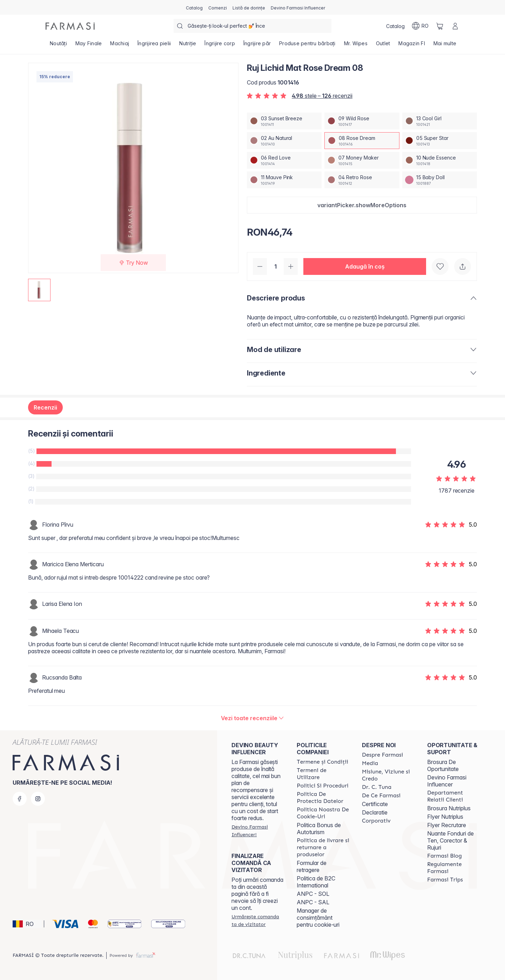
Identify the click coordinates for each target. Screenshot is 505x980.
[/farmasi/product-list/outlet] (383, 46)
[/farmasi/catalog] (194, 7)
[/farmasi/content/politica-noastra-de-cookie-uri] (323, 813)
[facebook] (20, 799)
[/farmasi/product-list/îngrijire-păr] (257, 46)
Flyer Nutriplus (445, 817)
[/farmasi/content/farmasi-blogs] (445, 856)
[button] (362, 205)
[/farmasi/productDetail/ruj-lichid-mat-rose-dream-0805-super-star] (440, 141)
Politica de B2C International (316, 882)
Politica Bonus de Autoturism (319, 829)
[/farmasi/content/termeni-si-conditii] (322, 762)
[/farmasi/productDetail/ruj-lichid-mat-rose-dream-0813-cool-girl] (440, 121)
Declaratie (375, 812)
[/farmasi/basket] (440, 26)
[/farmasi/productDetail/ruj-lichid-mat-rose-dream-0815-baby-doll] (440, 180)
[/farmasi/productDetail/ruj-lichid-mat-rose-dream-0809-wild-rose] (362, 121)
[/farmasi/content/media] (370, 763)
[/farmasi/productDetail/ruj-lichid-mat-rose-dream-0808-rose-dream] (362, 141)
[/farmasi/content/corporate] (376, 821)
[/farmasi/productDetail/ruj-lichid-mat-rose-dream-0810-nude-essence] (440, 160)
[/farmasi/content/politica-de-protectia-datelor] (323, 798)
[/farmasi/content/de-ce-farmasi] (381, 796)
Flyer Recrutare (447, 825)
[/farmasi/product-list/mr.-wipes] (356, 46)
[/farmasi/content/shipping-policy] (323, 847)
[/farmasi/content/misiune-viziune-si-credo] (388, 775)
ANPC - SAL (313, 902)
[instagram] (38, 799)
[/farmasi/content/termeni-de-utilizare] (323, 774)
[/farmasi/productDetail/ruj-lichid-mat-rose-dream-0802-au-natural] (284, 141)
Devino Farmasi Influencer (447, 781)
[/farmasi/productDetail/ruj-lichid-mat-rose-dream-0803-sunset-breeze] (284, 121)
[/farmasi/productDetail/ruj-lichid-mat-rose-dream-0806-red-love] (284, 160)
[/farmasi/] (70, 26)
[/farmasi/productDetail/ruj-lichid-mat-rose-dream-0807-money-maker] (362, 160)
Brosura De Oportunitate (443, 765)
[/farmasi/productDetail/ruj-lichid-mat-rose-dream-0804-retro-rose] (362, 180)
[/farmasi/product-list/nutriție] (188, 46)
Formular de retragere (312, 866)
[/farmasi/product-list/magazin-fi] (412, 46)
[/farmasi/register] (218, 7)
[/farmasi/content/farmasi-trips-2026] (445, 880)
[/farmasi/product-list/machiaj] (120, 46)
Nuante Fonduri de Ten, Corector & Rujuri (450, 840)
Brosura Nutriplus (449, 808)
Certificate (375, 804)
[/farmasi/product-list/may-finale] (89, 46)
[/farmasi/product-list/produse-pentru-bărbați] (307, 46)
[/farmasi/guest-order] (258, 920)
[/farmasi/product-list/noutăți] (58, 46)
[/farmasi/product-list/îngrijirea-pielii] (154, 46)
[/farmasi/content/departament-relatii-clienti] (453, 796)
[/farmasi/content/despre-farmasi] (382, 755)
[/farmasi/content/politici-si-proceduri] (322, 786)
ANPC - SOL (313, 894)
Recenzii (45, 407)
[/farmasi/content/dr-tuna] (377, 787)
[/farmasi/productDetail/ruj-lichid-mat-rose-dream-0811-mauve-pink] (284, 180)
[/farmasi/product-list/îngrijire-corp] (220, 46)
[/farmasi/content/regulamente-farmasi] (453, 868)
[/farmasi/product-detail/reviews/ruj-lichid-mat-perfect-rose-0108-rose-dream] (253, 718)
